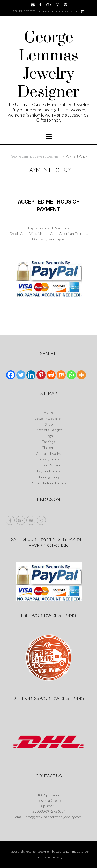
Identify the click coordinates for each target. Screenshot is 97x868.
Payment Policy (48, 471)
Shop (49, 424)
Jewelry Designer (49, 418)
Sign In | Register (24, 11)
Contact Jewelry (49, 454)
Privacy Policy (49, 459)
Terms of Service (48, 465)
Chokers (48, 448)
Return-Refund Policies (48, 483)
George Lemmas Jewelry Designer (49, 65)
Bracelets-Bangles (48, 430)
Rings (48, 436)
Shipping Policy (48, 477)
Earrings (48, 442)
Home (49, 412)
